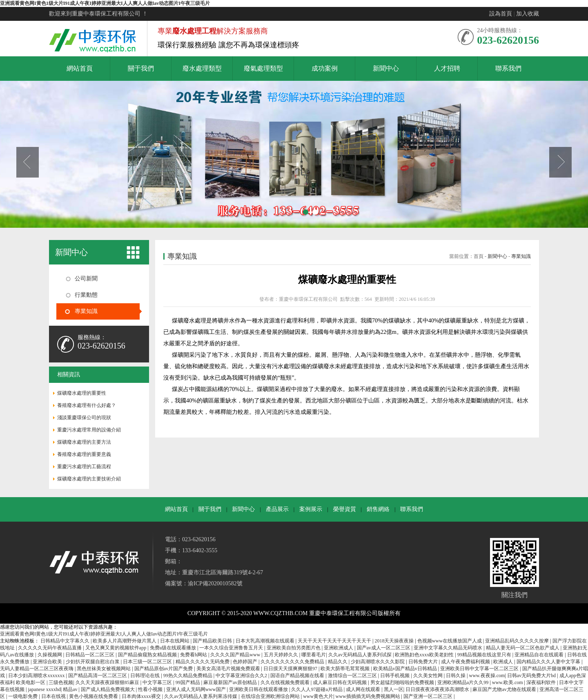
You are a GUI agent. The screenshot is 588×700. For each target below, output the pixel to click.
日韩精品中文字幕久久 (66, 641)
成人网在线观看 (364, 689)
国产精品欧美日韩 (213, 641)
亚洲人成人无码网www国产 (197, 689)
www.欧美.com (508, 682)
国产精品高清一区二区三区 (98, 676)
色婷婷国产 (246, 662)
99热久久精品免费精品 (188, 676)
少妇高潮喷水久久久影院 (378, 662)
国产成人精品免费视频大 (108, 689)
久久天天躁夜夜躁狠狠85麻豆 (108, 682)
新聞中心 (497, 256)
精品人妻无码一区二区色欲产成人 (523, 648)
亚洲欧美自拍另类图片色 (294, 648)
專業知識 (521, 256)
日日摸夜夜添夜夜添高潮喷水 (438, 689)
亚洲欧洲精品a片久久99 (463, 682)
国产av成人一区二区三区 (384, 648)
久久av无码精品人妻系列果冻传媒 (201, 696)
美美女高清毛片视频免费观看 (229, 669)
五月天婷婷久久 (282, 655)
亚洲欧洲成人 (339, 648)
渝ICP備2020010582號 (215, 583)
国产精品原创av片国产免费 (164, 669)
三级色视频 (61, 682)
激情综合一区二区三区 (353, 676)
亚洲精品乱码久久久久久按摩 (518, 641)
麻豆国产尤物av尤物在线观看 (505, 689)
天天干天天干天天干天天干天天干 (335, 641)
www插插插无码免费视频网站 (369, 696)
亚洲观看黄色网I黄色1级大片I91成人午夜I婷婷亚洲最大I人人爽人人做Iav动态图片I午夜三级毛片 (105, 3)
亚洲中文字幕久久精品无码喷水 (449, 648)
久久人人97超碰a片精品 (317, 689)
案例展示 (311, 509)
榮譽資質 (345, 509)
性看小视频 (151, 689)
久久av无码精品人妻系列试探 (361, 655)
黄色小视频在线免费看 (94, 696)
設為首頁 (501, 14)
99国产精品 (188, 682)
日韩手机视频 (395, 676)
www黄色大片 (318, 696)
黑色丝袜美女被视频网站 (104, 669)
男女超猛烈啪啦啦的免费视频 (403, 682)
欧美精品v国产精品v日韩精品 (406, 669)
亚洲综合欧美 (48, 662)
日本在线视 (54, 696)
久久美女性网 (429, 676)
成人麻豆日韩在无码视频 (340, 682)
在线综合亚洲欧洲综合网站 (271, 696)
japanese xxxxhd (44, 689)
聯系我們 (412, 509)
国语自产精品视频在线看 (298, 676)
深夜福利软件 (542, 682)
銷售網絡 (378, 509)
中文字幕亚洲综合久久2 (242, 676)
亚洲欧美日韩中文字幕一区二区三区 (480, 669)
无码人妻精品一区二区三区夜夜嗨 (37, 669)
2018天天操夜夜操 (395, 641)
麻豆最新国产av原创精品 (231, 682)
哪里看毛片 (314, 655)
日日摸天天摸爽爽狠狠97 (291, 669)
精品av (71, 689)
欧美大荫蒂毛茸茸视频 (346, 669)
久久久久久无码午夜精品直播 (50, 648)
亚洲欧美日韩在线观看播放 (259, 689)
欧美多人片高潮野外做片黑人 (125, 641)
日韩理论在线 (146, 676)
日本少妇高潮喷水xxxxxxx (37, 676)
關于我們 (210, 509)
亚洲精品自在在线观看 (540, 655)
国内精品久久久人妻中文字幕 (549, 662)
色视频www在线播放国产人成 (450, 641)
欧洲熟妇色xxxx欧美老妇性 (425, 655)
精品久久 (338, 662)
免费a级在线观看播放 (174, 648)
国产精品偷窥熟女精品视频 (148, 655)
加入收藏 (528, 14)
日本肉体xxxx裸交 (142, 696)
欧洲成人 (504, 662)
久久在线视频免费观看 (286, 682)
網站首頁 (176, 509)
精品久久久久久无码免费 (203, 662)
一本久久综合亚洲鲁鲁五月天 (232, 648)
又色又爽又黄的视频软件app (116, 648)
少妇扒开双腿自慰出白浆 (93, 662)
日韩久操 (456, 676)
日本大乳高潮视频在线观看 (266, 641)
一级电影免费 (23, 696)
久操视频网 (50, 655)
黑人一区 (394, 689)
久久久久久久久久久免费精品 (293, 662)
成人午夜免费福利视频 (466, 662)
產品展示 (277, 509)
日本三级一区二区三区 (148, 662)
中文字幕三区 (158, 682)
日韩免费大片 (424, 662)
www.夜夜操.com (487, 676)
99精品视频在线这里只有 (485, 655)
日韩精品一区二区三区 (90, 655)
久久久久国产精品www (236, 655)
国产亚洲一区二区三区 (429, 696)
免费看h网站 (194, 655)
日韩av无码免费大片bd (532, 676)
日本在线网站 (175, 641)
